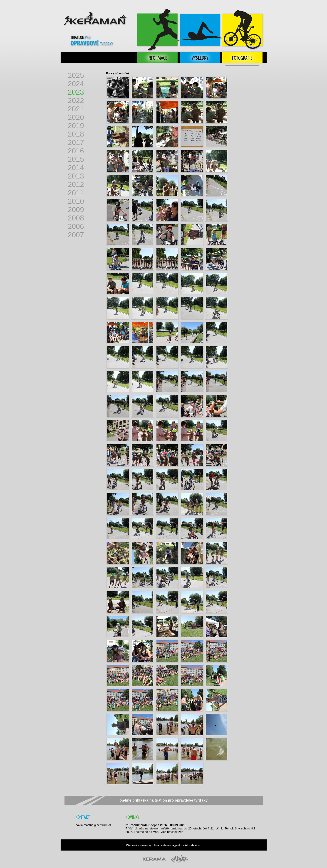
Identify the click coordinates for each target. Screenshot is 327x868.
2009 (76, 210)
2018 (76, 134)
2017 (76, 142)
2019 (76, 126)
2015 (76, 159)
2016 (76, 151)
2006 (76, 226)
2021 (76, 109)
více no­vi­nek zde (172, 832)
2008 (76, 218)
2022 (76, 100)
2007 (76, 235)
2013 (76, 176)
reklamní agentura (172, 845)
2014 (76, 168)
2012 (76, 184)
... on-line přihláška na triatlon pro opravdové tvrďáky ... (163, 800)
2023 (76, 92)
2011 (76, 193)
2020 (76, 117)
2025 (76, 75)
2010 (76, 201)
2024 (76, 84)
